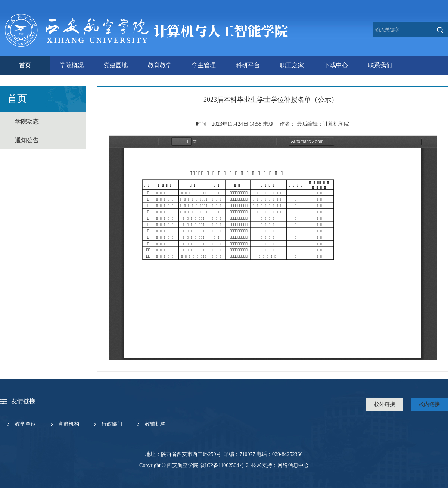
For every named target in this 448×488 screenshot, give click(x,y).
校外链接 (385, 404)
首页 (25, 65)
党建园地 (116, 65)
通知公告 (27, 140)
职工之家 (292, 65)
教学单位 (25, 424)
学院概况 (72, 65)
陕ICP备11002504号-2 (224, 465)
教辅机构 (155, 424)
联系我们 (380, 65)
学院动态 (27, 121)
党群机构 (69, 424)
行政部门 (112, 424)
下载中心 (336, 65)
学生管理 (204, 65)
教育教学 (160, 65)
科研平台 (248, 65)
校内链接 (429, 404)
